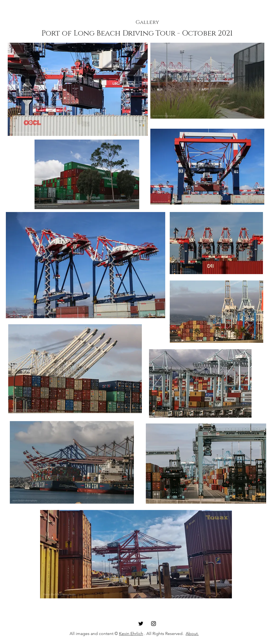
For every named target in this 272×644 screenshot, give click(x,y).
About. (192, 634)
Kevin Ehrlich (131, 634)
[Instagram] (154, 624)
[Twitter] (141, 624)
